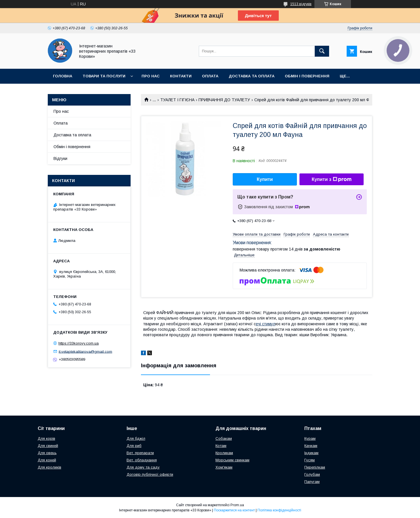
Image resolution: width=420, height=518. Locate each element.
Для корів (46, 438)
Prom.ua (237, 505)
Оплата (210, 76)
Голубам (312, 474)
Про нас (151, 76)
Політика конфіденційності (279, 510)
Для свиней (48, 446)
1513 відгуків (301, 4)
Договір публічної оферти (150, 474)
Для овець (47, 453)
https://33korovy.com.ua (79, 343)
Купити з (331, 179)
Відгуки (60, 158)
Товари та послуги (104, 76)
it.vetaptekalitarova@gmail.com (85, 351)
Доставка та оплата (252, 76)
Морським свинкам (232, 460)
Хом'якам (224, 467)
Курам (310, 438)
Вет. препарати (140, 453)
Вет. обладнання (142, 460)
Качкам (311, 446)
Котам (221, 446)
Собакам (224, 438)
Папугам (312, 482)
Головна (63, 76)
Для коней (47, 460)
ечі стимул (266, 324)
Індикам (311, 453)
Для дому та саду (143, 467)
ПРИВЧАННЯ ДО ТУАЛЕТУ (224, 100)
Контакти (181, 76)
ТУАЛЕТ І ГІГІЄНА (177, 100)
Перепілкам (315, 467)
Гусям (310, 460)
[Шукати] (322, 51)
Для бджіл (136, 438)
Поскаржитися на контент (234, 510)
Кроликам (224, 453)
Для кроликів (49, 467)
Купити (265, 179)
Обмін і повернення (307, 76)
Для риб (134, 446)
